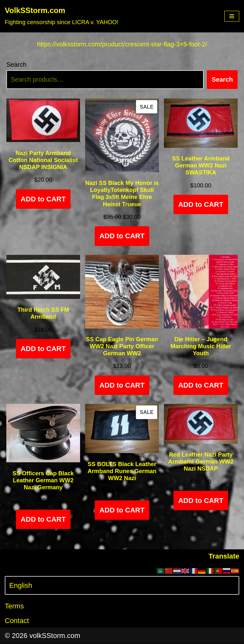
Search (16, 65)
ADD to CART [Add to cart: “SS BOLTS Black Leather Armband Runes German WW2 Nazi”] (122, 510)
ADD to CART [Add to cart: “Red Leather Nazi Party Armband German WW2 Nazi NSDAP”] (201, 501)
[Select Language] (122, 586)
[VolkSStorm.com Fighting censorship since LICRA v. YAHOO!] (62, 16)
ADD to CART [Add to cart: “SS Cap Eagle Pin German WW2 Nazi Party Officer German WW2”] (122, 386)
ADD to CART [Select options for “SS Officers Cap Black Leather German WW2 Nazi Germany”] (43, 520)
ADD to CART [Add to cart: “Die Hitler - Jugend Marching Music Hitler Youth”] (201, 386)
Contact (17, 621)
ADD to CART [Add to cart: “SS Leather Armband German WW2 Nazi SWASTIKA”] (201, 205)
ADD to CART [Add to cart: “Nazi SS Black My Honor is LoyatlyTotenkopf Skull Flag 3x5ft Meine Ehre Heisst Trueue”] (122, 237)
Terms (14, 607)
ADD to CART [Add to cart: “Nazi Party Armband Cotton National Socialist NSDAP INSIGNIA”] (43, 199)
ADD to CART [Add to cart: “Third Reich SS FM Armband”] (43, 349)
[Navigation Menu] (232, 16)
